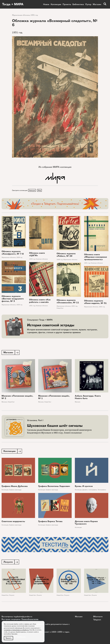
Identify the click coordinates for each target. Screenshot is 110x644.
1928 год (19, 258)
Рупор (88, 4)
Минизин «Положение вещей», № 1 (54, 398)
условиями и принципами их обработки (16, 630)
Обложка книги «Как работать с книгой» (40, 301)
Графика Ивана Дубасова (15, 487)
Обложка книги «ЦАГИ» (37, 254)
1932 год (74, 306)
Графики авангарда (15, 490)
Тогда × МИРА (13, 4)
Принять (8, 638)
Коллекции (56, 4)
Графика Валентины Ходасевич (54, 487)
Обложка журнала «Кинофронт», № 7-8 (13, 253)
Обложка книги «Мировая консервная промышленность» (95, 257)
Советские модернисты (13, 522)
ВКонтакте (98, 616)
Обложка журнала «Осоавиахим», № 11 (68, 302)
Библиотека (78, 4)
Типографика (102, 490)
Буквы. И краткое (84, 487)
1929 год (60, 260)
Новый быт (60, 308)
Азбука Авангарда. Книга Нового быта (88, 398)
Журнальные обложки (21, 15)
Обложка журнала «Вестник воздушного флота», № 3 (13, 299)
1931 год (34, 15)
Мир (40, 190)
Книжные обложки (42, 259)
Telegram (97, 619)
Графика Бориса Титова (50, 522)
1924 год (102, 307)
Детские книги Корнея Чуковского (86, 523)
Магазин (97, 4)
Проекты (67, 4)
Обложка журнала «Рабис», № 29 (66, 255)
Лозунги (12, 596)
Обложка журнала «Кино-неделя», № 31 (95, 302)
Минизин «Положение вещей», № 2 (17, 398)
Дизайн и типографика (90, 490)
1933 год (32, 259)
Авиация (32, 190)
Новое (46, 4)
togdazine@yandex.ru (23, 616)
